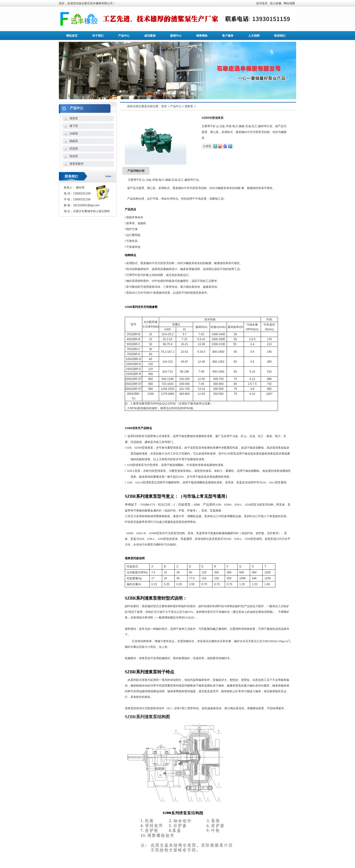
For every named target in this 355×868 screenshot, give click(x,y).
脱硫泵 (74, 141)
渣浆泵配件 (77, 164)
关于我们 (98, 36)
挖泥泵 (74, 149)
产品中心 (124, 36)
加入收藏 (276, 3)
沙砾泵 (74, 133)
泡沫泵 (74, 156)
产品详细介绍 (136, 171)
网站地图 (289, 3)
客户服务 (228, 36)
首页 (164, 106)
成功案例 (150, 36)
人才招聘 (254, 36)
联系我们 (280, 36)
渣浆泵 (74, 118)
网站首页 (72, 36)
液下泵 (74, 126)
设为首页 (262, 3)
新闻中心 (176, 36)
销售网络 (202, 36)
